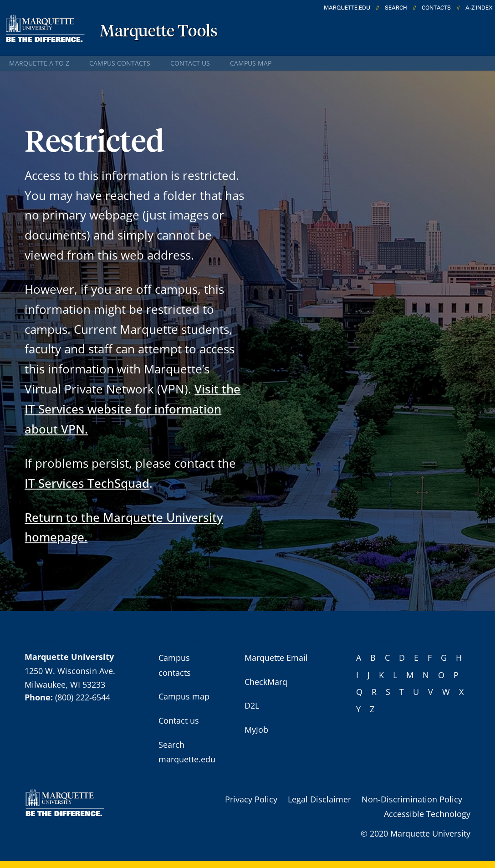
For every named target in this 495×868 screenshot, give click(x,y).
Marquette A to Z (39, 63)
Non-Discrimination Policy (412, 799)
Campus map (251, 63)
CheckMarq (266, 682)
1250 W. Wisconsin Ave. (70, 671)
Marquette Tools (159, 32)
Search (396, 8)
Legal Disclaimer (319, 799)
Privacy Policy (251, 799)
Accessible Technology (427, 814)
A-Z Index (479, 8)
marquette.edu (347, 8)
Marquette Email (276, 658)
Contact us (190, 63)
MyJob (256, 730)
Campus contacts (120, 63)
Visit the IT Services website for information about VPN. (133, 409)
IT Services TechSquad (87, 483)
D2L (252, 705)
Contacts (436, 8)
